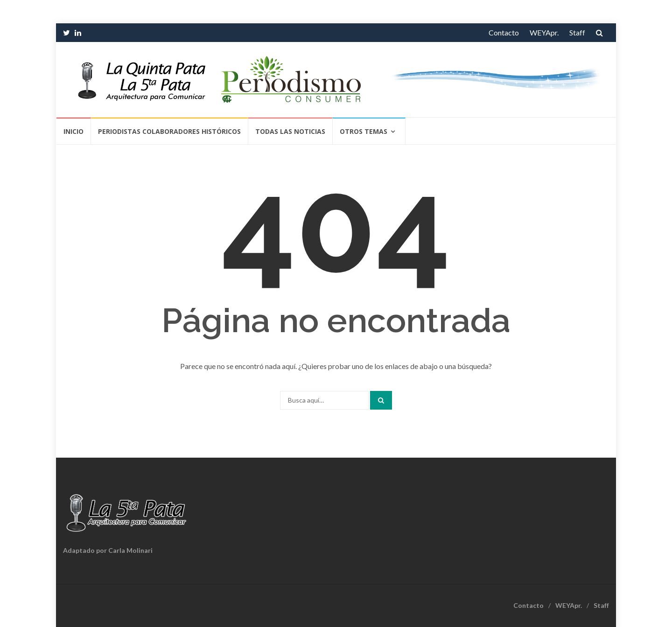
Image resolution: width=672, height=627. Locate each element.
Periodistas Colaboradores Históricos (169, 131)
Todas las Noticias (290, 131)
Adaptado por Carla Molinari (108, 550)
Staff (577, 32)
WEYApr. (544, 32)
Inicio (73, 131)
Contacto (504, 32)
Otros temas (364, 131)
